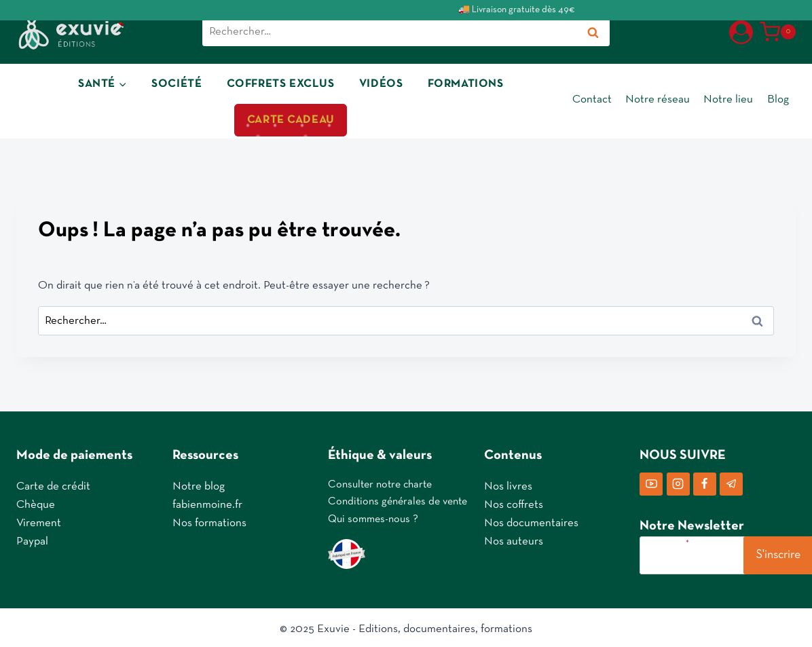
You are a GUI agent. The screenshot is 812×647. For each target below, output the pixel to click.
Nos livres (508, 483)
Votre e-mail (666, 540)
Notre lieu (728, 99)
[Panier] (778, 32)
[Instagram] (678, 481)
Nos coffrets (514, 502)
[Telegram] (731, 481)
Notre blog (199, 483)
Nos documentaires (531, 520)
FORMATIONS (466, 83)
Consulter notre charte (380, 481)
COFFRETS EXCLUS (281, 83)
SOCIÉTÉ (177, 83)
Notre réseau (658, 99)
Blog (778, 99)
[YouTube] (651, 481)
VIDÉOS (381, 83)
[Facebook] (705, 481)
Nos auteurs (514, 539)
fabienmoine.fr (207, 502)
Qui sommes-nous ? (373, 517)
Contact (592, 99)
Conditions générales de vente (398, 499)
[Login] (741, 32)
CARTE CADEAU (291, 120)
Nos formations (209, 520)
